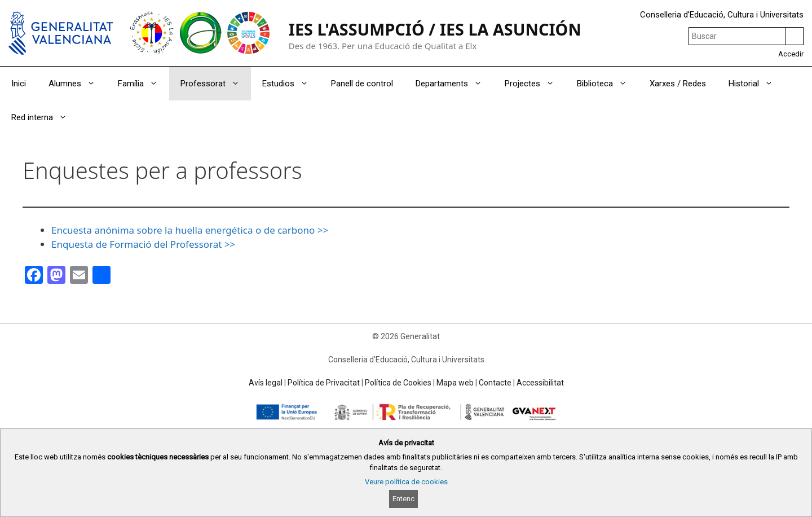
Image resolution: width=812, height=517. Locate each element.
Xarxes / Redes (678, 84)
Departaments (454, 84)
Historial (756, 84)
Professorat (216, 84)
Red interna (45, 117)
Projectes (535, 84)
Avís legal (266, 383)
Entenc (403, 499)
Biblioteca (608, 84)
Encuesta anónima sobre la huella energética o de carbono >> (190, 230)
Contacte (495, 383)
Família (144, 84)
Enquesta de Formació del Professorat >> (143, 244)
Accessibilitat (540, 383)
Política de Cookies (398, 383)
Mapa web (455, 383)
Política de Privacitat (324, 383)
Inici (19, 84)
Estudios (291, 84)
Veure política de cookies (406, 482)
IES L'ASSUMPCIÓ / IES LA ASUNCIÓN (435, 29)
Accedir (791, 54)
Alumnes (78, 84)
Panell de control (362, 84)
